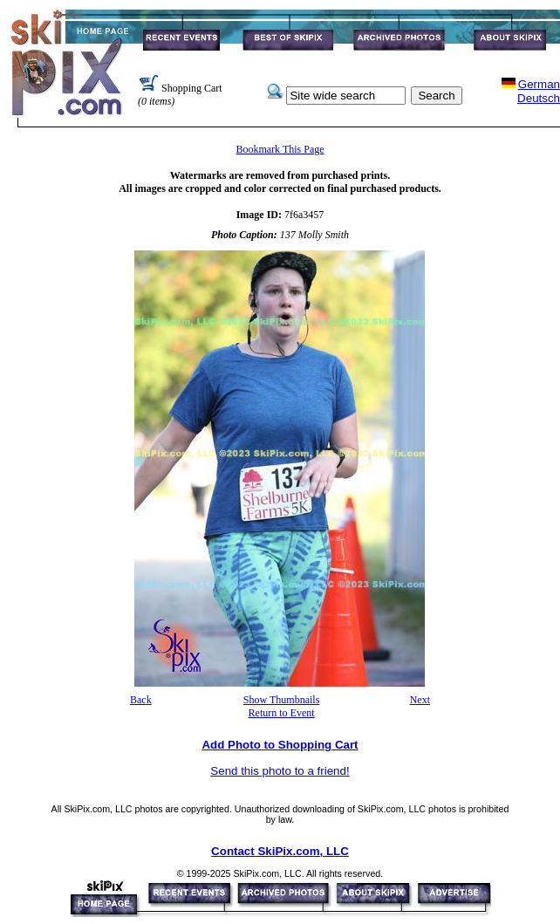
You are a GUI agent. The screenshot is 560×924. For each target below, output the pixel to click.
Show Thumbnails (281, 700)
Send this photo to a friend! (280, 771)
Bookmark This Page (280, 149)
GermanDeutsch (539, 91)
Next (420, 700)
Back (141, 700)
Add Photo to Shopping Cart (280, 745)
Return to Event (282, 713)
